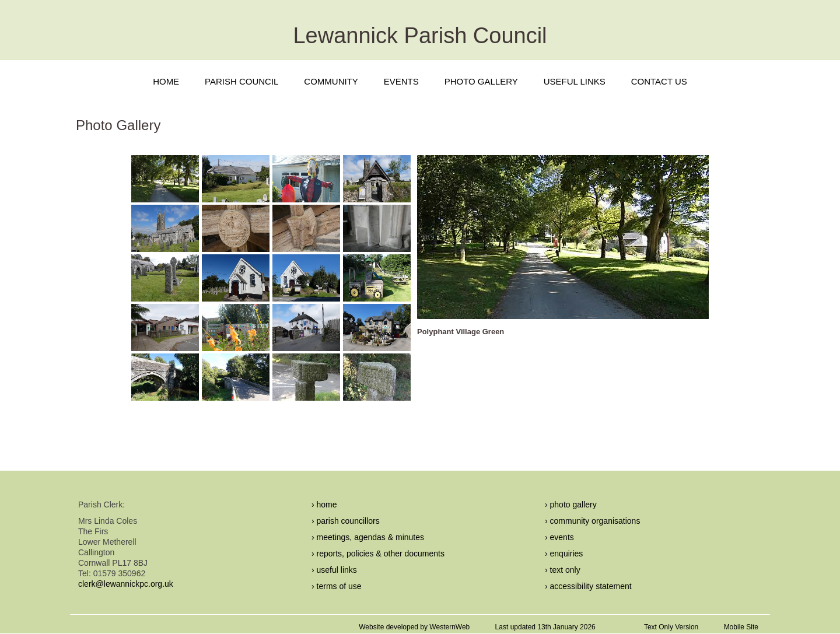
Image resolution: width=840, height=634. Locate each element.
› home (324, 505)
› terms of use (337, 586)
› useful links (334, 570)
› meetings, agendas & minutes (368, 537)
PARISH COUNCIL (242, 81)
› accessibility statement (588, 586)
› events (559, 537)
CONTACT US (659, 81)
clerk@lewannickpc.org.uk (126, 584)
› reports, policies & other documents (378, 554)
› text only (563, 570)
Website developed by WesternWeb (414, 627)
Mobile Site (741, 627)
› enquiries (564, 554)
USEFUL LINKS (575, 81)
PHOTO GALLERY (481, 81)
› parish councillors (346, 521)
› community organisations (592, 521)
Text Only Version (671, 627)
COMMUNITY (331, 81)
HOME (166, 81)
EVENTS (401, 81)
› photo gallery (571, 505)
